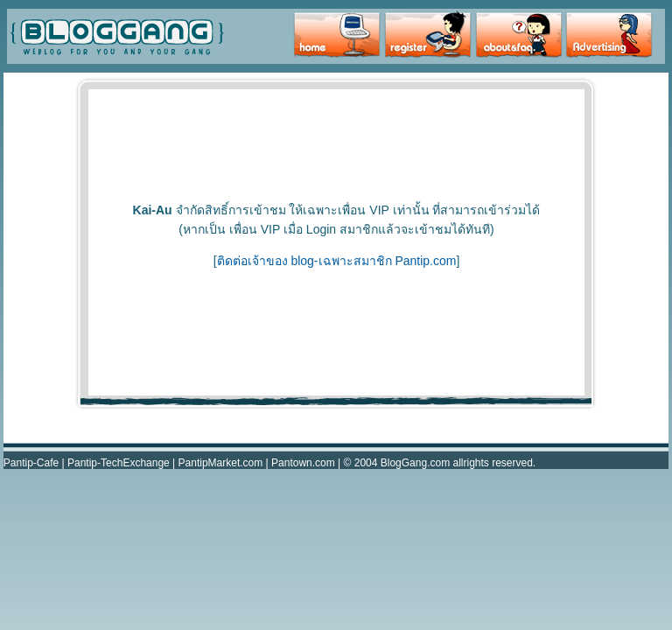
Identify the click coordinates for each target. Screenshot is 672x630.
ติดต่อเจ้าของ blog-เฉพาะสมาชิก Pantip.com (337, 261)
